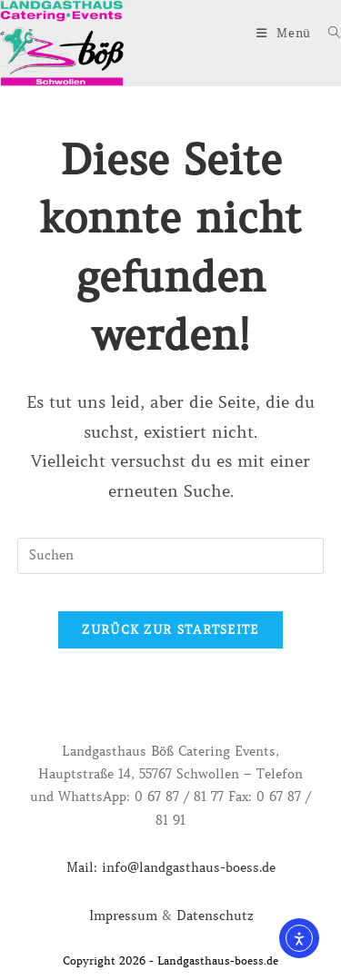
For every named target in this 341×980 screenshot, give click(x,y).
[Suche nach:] (328, 33)
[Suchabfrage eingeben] (171, 556)
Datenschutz (215, 916)
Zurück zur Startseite (170, 630)
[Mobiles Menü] (286, 33)
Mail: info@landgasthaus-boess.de (171, 867)
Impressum (123, 916)
